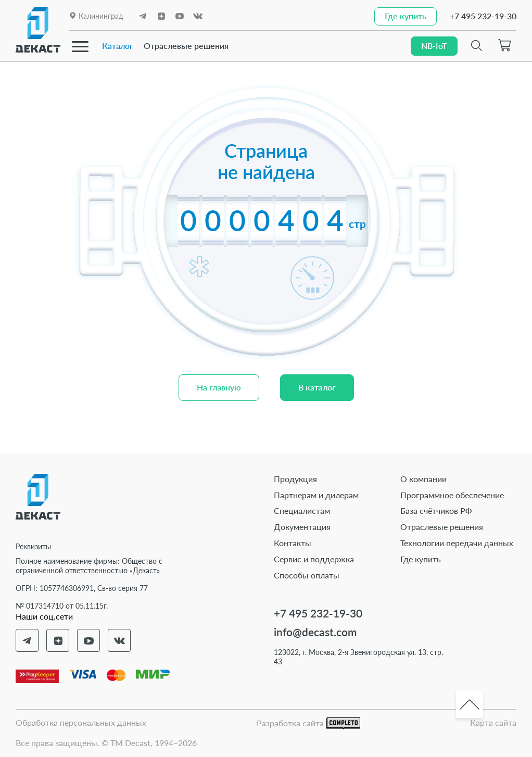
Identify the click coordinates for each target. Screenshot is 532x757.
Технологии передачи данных (457, 543)
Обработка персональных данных (81, 722)
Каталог (118, 46)
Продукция (295, 479)
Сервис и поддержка (314, 559)
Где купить (421, 559)
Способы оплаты (307, 575)
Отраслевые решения (186, 46)
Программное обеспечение (452, 495)
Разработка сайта (308, 723)
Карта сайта (493, 722)
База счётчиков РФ (436, 510)
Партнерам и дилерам (316, 495)
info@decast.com (315, 632)
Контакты (293, 543)
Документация (302, 527)
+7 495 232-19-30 (483, 16)
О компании (423, 479)
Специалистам (302, 510)
